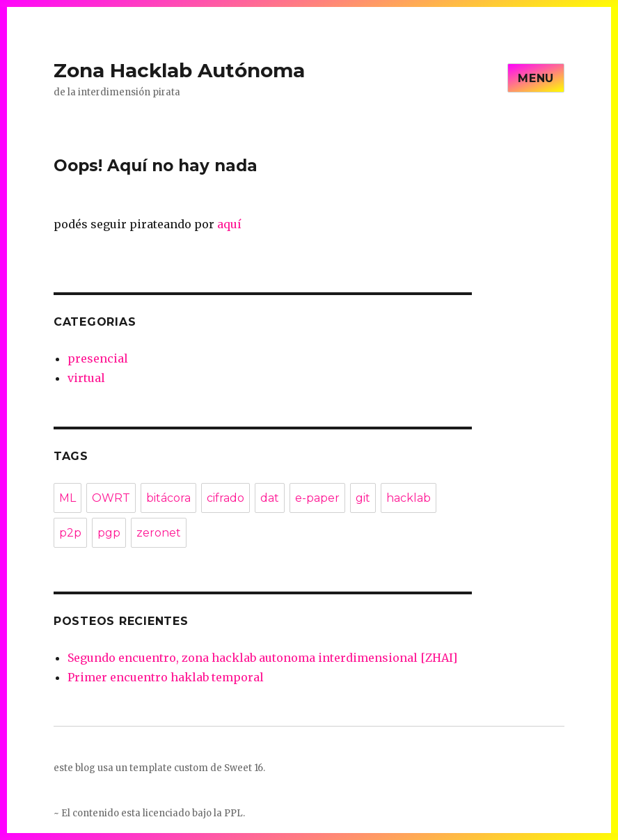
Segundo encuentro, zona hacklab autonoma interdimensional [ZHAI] (262, 658)
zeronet (159, 533)
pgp (109, 533)
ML (68, 498)
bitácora (168, 498)
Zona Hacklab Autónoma (179, 70)
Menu (536, 78)
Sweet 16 (244, 768)
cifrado (225, 498)
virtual (86, 378)
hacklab (409, 498)
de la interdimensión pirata (117, 92)
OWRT (111, 498)
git (363, 498)
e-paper (317, 498)
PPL (233, 813)
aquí (229, 224)
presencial (98, 358)
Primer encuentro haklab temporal (166, 677)
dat (270, 498)
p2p (70, 533)
